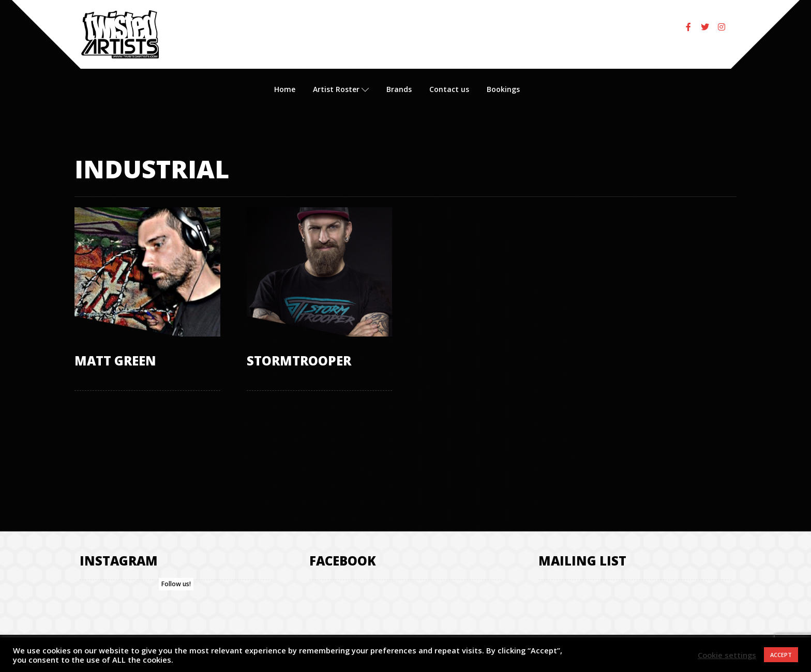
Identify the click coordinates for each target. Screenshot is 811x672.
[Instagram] (722, 27)
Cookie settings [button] (727, 655)
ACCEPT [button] (781, 655)
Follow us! (176, 584)
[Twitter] (705, 27)
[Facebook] (688, 27)
